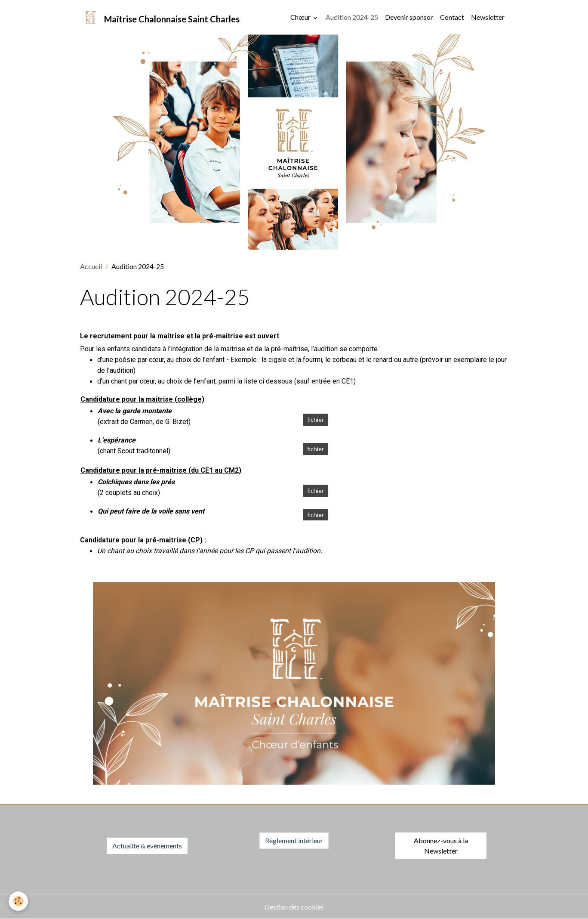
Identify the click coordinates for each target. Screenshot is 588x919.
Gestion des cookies (294, 907)
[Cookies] (18, 901)
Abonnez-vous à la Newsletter (441, 846)
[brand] (160, 17)
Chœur (301, 17)
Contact (452, 17)
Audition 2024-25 (352, 17)
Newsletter (488, 17)
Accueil (91, 266)
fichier (316, 419)
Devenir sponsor (409, 17)
